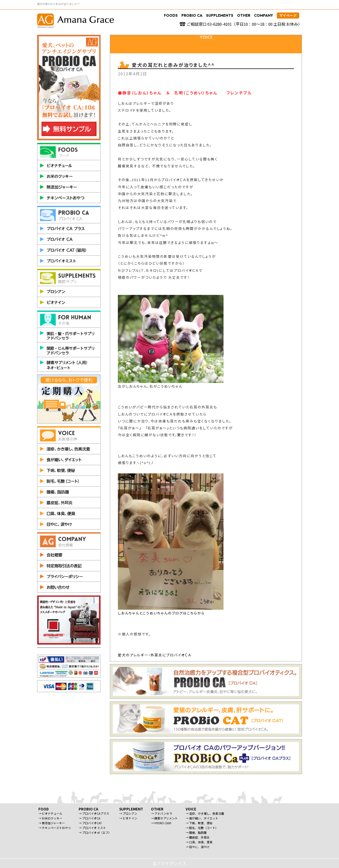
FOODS (171, 15)
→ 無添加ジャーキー (52, 823)
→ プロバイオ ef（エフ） (95, 832)
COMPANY (264, 15)
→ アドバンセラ (162, 813)
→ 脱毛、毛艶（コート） (202, 828)
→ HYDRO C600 (161, 823)
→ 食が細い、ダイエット (202, 818)
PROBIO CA (192, 15)
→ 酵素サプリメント (164, 818)
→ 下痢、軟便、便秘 (199, 823)
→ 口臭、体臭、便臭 (199, 842)
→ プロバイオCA (90, 818)
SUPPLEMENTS (220, 15)
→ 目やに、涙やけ (198, 847)
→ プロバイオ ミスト (92, 828)
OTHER (244, 15)
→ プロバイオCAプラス (94, 813)
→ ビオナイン (128, 818)
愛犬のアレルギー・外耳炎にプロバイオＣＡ (155, 655)
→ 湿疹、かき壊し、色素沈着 (205, 813)
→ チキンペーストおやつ (55, 828)
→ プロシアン (128, 813)
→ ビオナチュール (50, 813)
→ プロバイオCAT (90, 823)
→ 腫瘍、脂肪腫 (196, 832)
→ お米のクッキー (50, 818)
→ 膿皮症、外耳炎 (198, 837)
